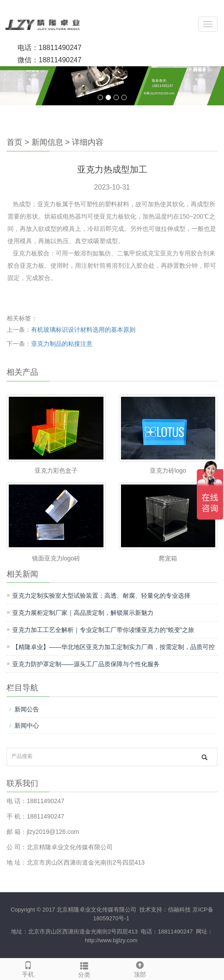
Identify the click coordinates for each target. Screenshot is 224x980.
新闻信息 (47, 142)
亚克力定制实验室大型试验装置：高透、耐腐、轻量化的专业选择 (101, 596)
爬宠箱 (168, 558)
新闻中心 (27, 725)
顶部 (140, 968)
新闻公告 (27, 709)
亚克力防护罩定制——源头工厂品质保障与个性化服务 (86, 664)
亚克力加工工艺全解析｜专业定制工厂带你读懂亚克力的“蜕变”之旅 (103, 630)
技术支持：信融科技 (165, 910)
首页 (14, 142)
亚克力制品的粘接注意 (62, 344)
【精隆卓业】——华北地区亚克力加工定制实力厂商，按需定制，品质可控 (114, 647)
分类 (84, 969)
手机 (28, 968)
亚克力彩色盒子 (56, 470)
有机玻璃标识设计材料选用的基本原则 (83, 330)
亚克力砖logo (168, 470)
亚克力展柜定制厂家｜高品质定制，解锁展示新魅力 (83, 613)
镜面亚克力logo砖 (56, 558)
